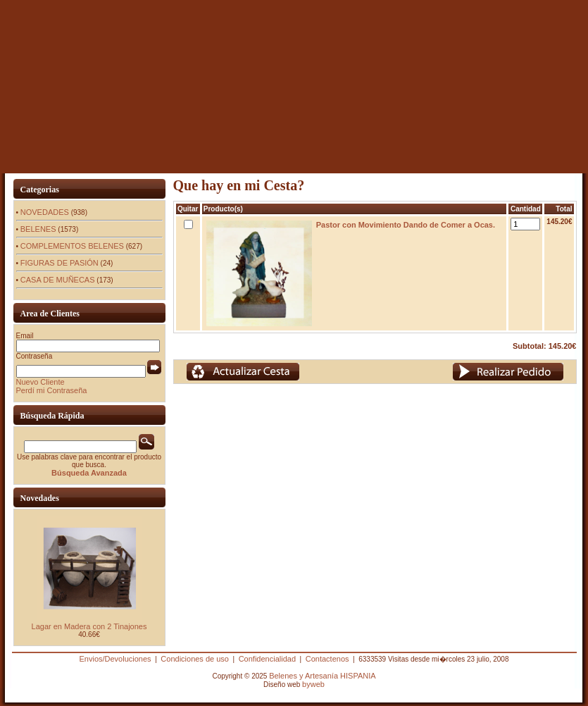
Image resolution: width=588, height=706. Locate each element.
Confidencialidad (267, 659)
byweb (313, 684)
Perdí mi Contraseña (52, 390)
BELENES (38, 229)
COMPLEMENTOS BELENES (72, 246)
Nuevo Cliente (40, 382)
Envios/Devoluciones (115, 659)
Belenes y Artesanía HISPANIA (322, 676)
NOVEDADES (45, 212)
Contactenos (327, 659)
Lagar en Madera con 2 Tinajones (89, 626)
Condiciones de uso (195, 659)
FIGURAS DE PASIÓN (60, 263)
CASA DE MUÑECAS (58, 280)
